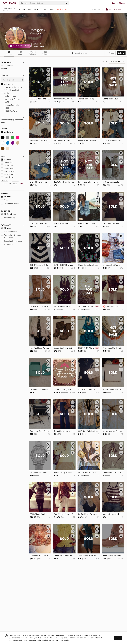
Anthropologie (9, 96)
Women (22, 9)
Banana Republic (10, 105)
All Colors (7, 132)
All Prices (7, 159)
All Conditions (9, 214)
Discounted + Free (10, 204)
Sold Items (7, 244)
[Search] (47, 3)
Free (4, 200)
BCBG (5, 108)
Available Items (9, 232)
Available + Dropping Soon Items (11, 236)
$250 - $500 (8, 174)
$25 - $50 (7, 165)
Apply (22, 184)
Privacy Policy (65, 640)
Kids (36, 9)
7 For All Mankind (10, 90)
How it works (98, 9)
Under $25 (7, 162)
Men (29, 9)
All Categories (7, 66)
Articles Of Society (11, 99)
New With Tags (9, 218)
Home (43, 9)
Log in (115, 3)
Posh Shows (62, 9)
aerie (5, 93)
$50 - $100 (8, 168)
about (111, 53)
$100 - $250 (8, 171)
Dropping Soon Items (11, 241)
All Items (6, 197)
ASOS (5, 102)
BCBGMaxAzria (9, 111)
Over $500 (7, 177)
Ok (118, 638)
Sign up (122, 3)
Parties (51, 9)
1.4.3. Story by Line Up (12, 87)
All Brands (7, 84)
